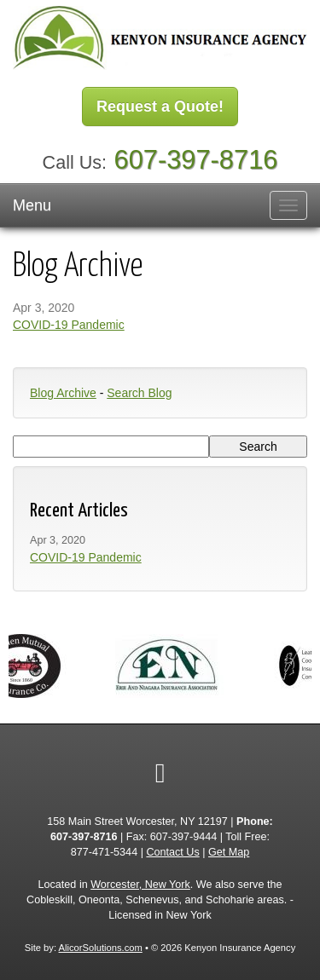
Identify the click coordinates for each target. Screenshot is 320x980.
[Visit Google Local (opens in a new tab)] (160, 773)
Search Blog (139, 393)
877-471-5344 (104, 852)
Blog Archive (63, 393)
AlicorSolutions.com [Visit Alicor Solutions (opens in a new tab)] (101, 948)
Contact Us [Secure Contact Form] (172, 852)
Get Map (229, 852)
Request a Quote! (160, 107)
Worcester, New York (140, 885)
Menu (32, 205)
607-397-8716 (196, 160)
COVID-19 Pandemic (69, 325)
